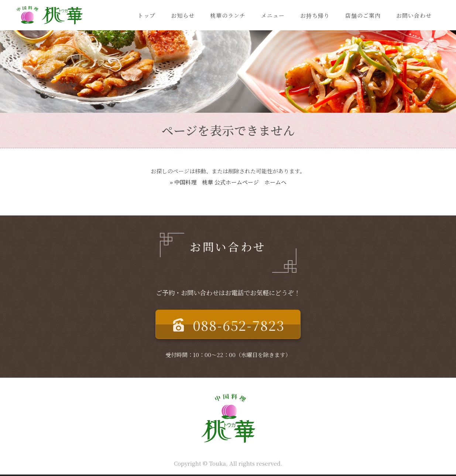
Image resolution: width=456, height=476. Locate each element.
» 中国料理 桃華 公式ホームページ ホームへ (228, 182)
